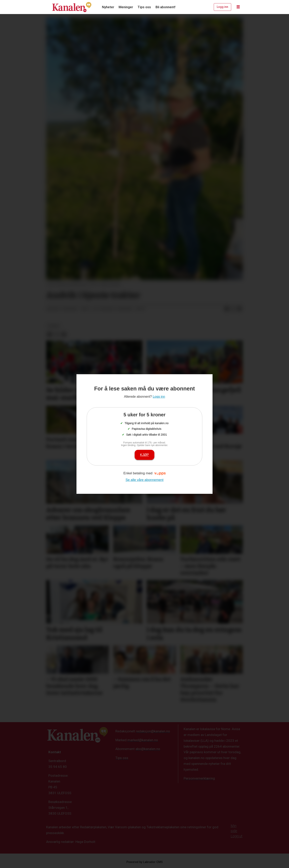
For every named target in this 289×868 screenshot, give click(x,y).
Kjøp (144, 455)
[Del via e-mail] (239, 309)
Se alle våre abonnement (144, 480)
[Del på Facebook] (227, 309)
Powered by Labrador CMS (145, 862)
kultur (53, 326)
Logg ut (237, 836)
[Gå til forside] (72, 7)
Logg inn (222, 7)
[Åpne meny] (238, 7)
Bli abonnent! (165, 7)
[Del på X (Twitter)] (233, 309)
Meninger (126, 7)
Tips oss (144, 7)
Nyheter (108, 7)
